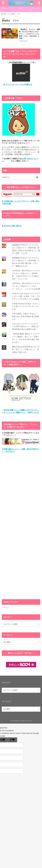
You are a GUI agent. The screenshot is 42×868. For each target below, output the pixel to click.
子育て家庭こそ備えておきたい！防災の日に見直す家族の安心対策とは (25, 316)
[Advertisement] (21, 526)
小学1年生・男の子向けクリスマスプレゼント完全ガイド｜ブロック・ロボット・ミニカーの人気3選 (26, 286)
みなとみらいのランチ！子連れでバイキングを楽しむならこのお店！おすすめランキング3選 (22, 9)
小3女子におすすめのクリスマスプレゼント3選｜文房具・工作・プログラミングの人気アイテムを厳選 (26, 296)
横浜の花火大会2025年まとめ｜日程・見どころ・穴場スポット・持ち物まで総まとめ (26, 349)
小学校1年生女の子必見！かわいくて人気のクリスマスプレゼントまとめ (26, 306)
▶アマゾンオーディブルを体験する (17, 84)
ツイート (5, 607)
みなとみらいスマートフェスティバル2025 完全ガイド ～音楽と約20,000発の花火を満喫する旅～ (25, 326)
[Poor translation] (12, 740)
